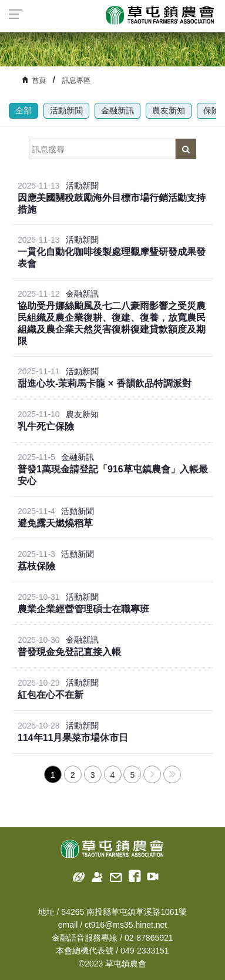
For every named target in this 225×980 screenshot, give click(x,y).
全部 (23, 110)
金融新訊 (117, 110)
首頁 (39, 80)
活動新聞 (66, 110)
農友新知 (169, 110)
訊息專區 (76, 80)
